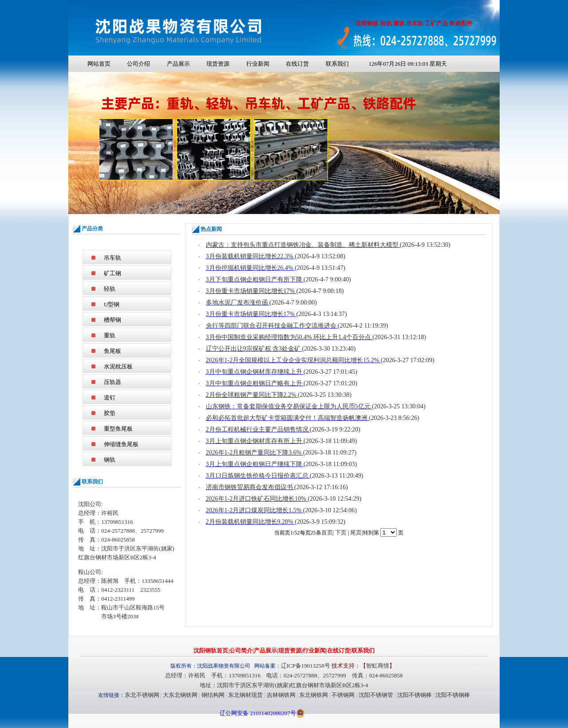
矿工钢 (112, 273)
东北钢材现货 (245, 695)
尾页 (356, 532)
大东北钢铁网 (180, 695)
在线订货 (297, 64)
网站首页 (99, 64)
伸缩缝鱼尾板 (121, 444)
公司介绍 (138, 64)
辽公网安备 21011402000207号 (258, 713)
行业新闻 (258, 64)
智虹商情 (378, 666)
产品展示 (178, 64)
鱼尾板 (112, 351)
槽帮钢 (112, 320)
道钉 (110, 398)
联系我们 (337, 64)
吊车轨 (112, 258)
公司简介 (241, 651)
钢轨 (110, 460)
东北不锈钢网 (142, 695)
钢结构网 (213, 695)
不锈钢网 (343, 695)
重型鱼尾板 (118, 429)
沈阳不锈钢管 (376, 695)
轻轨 (110, 289)
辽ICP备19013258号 (306, 666)
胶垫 (110, 413)
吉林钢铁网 (281, 695)
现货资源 (218, 64)
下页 (341, 532)
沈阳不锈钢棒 (414, 695)
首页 (327, 532)
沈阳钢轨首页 (211, 651)
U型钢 (112, 304)
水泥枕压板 (118, 366)
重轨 (110, 335)
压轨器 (112, 382)
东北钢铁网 (314, 695)
